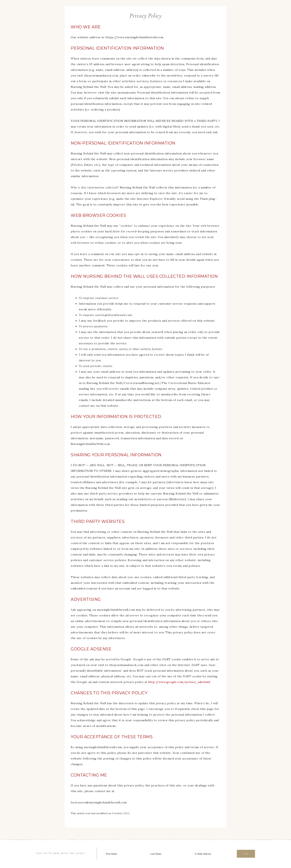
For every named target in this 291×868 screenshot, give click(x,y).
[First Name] (124, 854)
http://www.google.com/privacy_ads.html (179, 682)
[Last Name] (169, 854)
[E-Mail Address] (214, 854)
